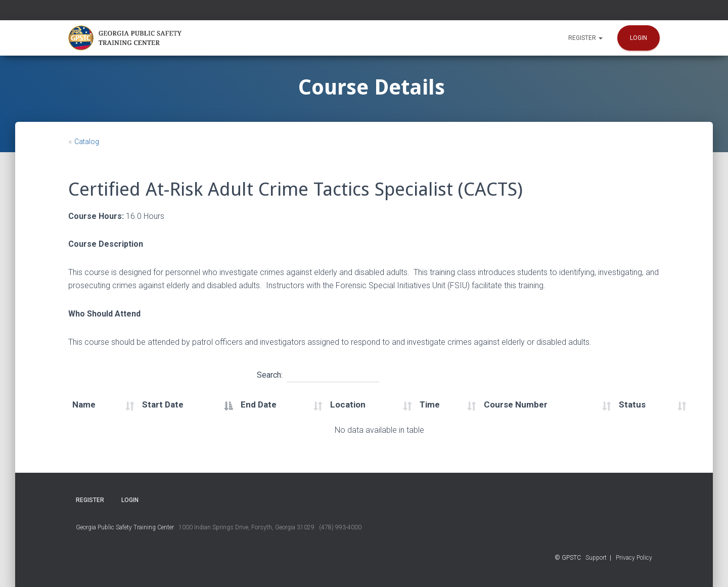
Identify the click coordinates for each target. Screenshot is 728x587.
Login (639, 38)
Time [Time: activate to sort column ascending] (430, 404)
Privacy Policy (634, 558)
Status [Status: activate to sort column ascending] (632, 404)
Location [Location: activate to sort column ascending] (348, 404)
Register (585, 38)
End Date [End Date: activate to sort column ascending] (259, 404)
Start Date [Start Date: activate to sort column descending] (163, 404)
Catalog (87, 142)
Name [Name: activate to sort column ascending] (84, 404)
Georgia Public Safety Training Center (125, 527)
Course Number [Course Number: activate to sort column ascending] (516, 404)
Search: (318, 374)
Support (596, 558)
